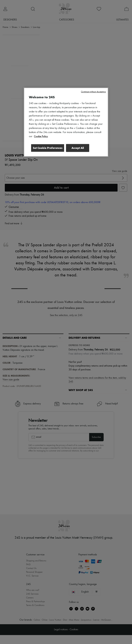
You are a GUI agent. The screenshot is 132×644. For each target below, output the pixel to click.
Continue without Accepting (93, 92)
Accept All (78, 148)
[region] (66, 122)
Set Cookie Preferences (47, 148)
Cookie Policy (41, 136)
